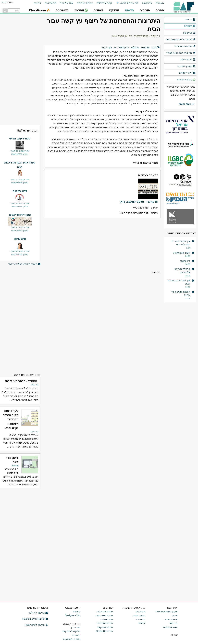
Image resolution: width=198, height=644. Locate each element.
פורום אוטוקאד (105, 627)
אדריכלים (140, 612)
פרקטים (145, 47)
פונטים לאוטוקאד (71, 639)
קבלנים (141, 623)
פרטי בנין (76, 627)
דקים (154, 47)
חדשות (190, 20)
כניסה (4, 2)
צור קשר (173, 623)
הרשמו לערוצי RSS (36, 625)
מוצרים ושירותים (85, 3)
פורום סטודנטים (105, 623)
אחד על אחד (67, 3)
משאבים (76, 635)
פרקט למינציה (122, 47)
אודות (175, 615)
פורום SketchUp (104, 631)
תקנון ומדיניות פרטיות (167, 612)
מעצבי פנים (139, 615)
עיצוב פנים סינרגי (181, 253)
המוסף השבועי (186, 66)
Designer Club (73, 615)
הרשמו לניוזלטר (38, 613)
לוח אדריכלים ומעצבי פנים (181, 40)
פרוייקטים (147, 3)
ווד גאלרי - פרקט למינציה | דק (144, 36)
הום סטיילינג (107, 619)
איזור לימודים (187, 73)
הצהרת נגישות (170, 627)
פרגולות (135, 47)
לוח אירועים (51, 3)
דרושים (37, 3)
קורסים (77, 612)
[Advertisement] (102, 244)
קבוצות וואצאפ (186, 80)
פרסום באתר (171, 619)
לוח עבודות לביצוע (129, 3)
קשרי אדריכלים (104, 3)
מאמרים (160, 3)
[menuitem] (158, 3)
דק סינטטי (107, 47)
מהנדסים (141, 619)
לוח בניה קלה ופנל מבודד (181, 53)
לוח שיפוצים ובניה (185, 46)
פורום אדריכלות (105, 612)
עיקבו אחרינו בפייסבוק (35, 619)
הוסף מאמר (186, 104)
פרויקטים (189, 33)
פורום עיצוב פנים (104, 615)
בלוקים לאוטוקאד (71, 631)
